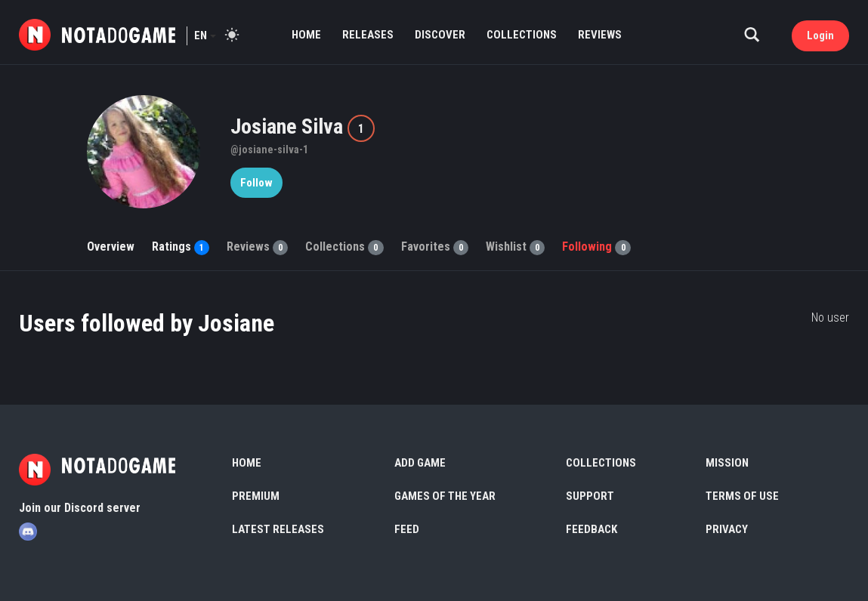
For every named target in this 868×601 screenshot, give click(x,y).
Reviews (600, 35)
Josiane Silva (289, 126)
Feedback (592, 529)
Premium (256, 496)
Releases (368, 35)
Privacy (727, 529)
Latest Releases (278, 529)
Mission (727, 463)
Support (590, 496)
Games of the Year (445, 496)
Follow (256, 183)
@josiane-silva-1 (269, 149)
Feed (407, 529)
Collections (522, 35)
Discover (440, 35)
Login (820, 35)
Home (306, 35)
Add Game (420, 463)
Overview (111, 247)
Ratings (181, 247)
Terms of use (742, 496)
